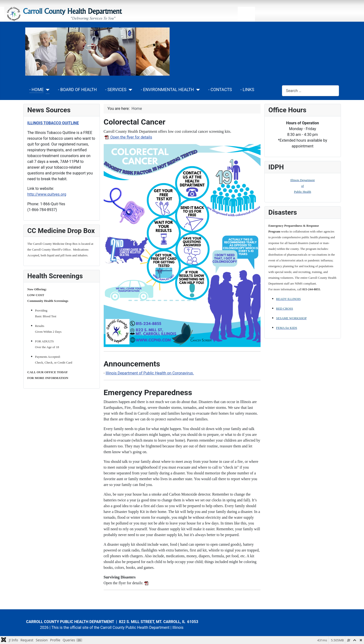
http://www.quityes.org (47, 194)
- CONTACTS (220, 90)
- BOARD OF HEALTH (77, 90)
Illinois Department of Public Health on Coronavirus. (150, 373)
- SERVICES (116, 90)
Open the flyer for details (128, 137)
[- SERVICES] (130, 90)
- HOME (36, 90)
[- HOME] (47, 90)
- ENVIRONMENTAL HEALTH (167, 90)
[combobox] (310, 91)
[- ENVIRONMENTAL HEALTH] (197, 90)
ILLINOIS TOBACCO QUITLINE (53, 123)
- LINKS (247, 90)
